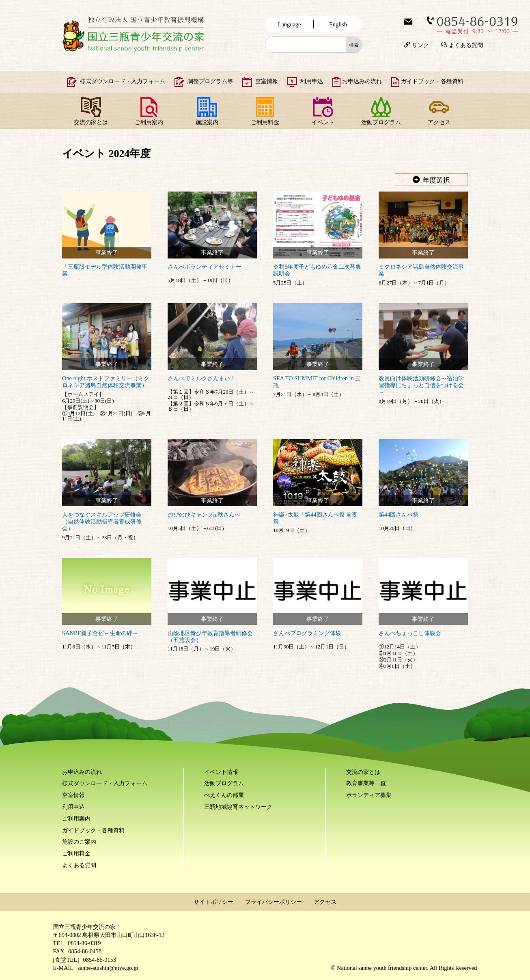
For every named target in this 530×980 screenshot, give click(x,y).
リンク (420, 44)
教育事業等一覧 (366, 783)
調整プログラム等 (210, 81)
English (338, 24)
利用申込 (312, 81)
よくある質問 (466, 44)
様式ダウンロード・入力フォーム (123, 81)
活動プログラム (381, 122)
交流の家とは (91, 122)
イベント (323, 122)
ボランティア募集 (369, 795)
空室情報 (267, 81)
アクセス (439, 122)
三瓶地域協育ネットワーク (238, 807)
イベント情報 (221, 772)
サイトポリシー (213, 902)
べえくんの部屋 (224, 795)
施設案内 (207, 122)
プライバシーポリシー (274, 902)
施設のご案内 (79, 842)
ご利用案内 (149, 122)
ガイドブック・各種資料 (432, 81)
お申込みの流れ (362, 81)
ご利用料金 (265, 122)
